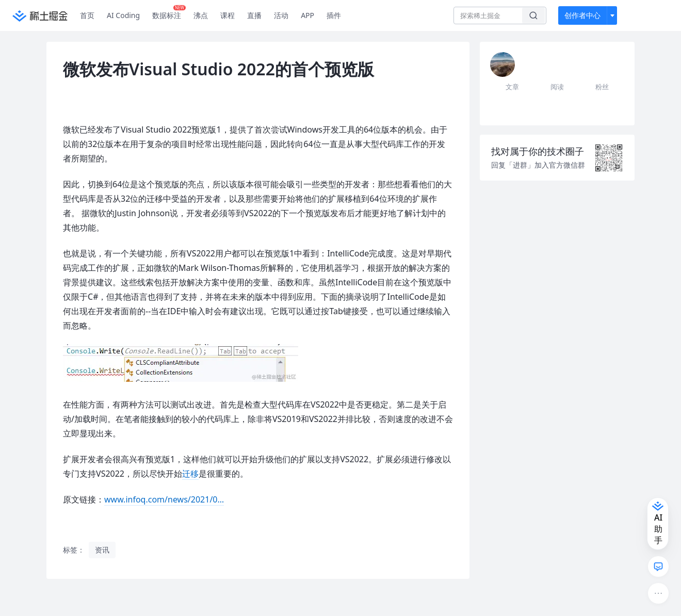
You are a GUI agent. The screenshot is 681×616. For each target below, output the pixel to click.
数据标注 (169, 13)
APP (307, 15)
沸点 (201, 15)
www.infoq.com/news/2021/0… (164, 499)
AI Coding (123, 15)
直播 (254, 15)
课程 (228, 15)
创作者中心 (582, 15)
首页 (87, 15)
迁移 (190, 474)
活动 (281, 15)
